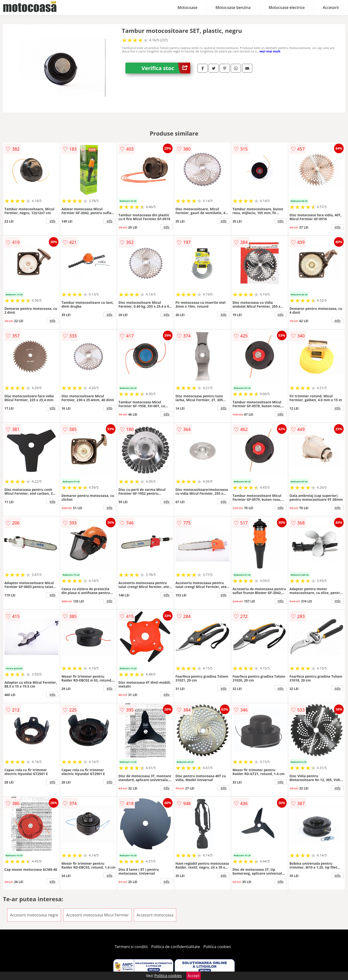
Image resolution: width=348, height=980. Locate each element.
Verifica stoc (166, 68)
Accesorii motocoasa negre (34, 915)
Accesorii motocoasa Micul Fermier (97, 915)
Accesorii (331, 7)
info (52, 221)
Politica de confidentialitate (176, 947)
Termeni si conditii (131, 947)
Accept (194, 976)
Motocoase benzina (233, 7)
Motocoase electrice (287, 7)
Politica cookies (217, 947)
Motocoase (188, 7)
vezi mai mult (270, 51)
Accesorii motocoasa (155, 915)
